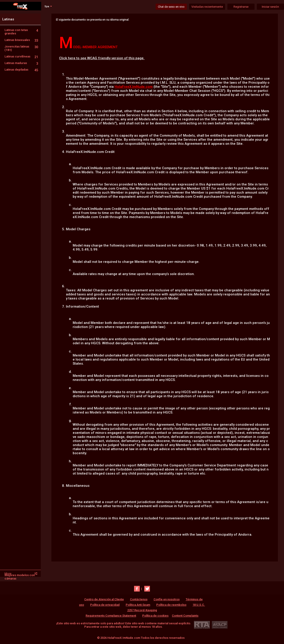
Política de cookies (155, 616)
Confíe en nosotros (167, 599)
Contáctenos (139, 599)
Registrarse (241, 7)
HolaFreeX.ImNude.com (134, 87)
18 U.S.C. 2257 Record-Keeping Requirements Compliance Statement (145, 610)
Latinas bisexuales (21, 40)
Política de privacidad (105, 605)
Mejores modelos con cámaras (20, 577)
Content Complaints (185, 616)
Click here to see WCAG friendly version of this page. (102, 58)
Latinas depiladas (21, 70)
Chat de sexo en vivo (171, 7)
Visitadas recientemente (207, 7)
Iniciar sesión (270, 7)
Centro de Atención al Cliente (104, 599)
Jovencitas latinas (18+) (21, 48)
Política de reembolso (171, 605)
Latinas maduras (21, 63)
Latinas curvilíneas (21, 56)
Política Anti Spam (138, 605)
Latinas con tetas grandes (21, 32)
